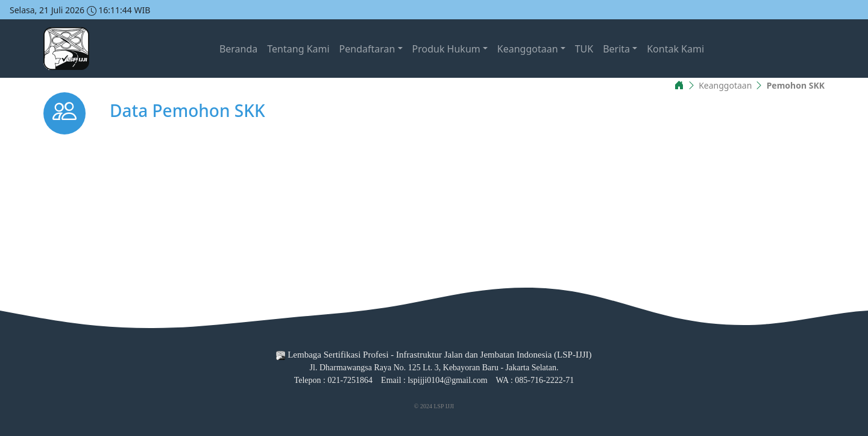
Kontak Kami (675, 49)
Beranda (238, 49)
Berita (616, 49)
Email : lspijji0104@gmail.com (434, 380)
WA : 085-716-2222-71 (535, 380)
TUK (584, 49)
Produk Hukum (446, 49)
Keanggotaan (528, 49)
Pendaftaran (367, 49)
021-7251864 (350, 380)
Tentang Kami (298, 49)
